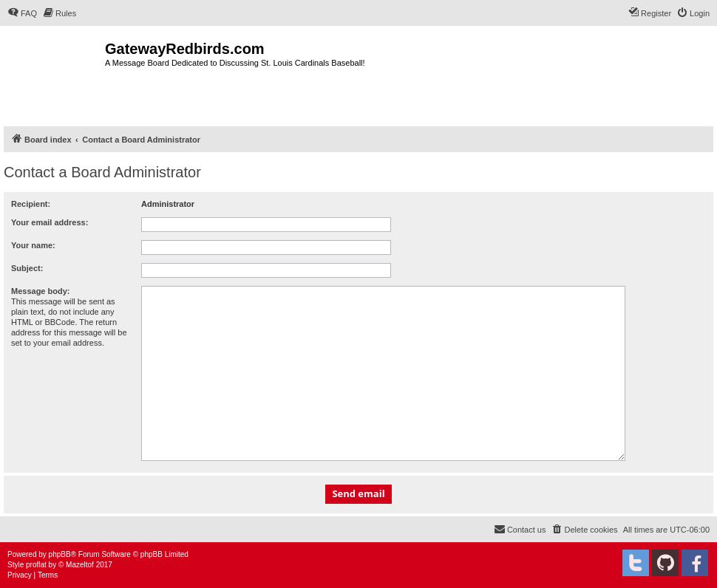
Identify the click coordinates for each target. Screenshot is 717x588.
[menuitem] (22, 13)
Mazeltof (80, 565)
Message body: (40, 291)
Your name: (33, 245)
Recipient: (31, 204)
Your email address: (50, 222)
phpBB (60, 554)
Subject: (27, 268)
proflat (36, 565)
